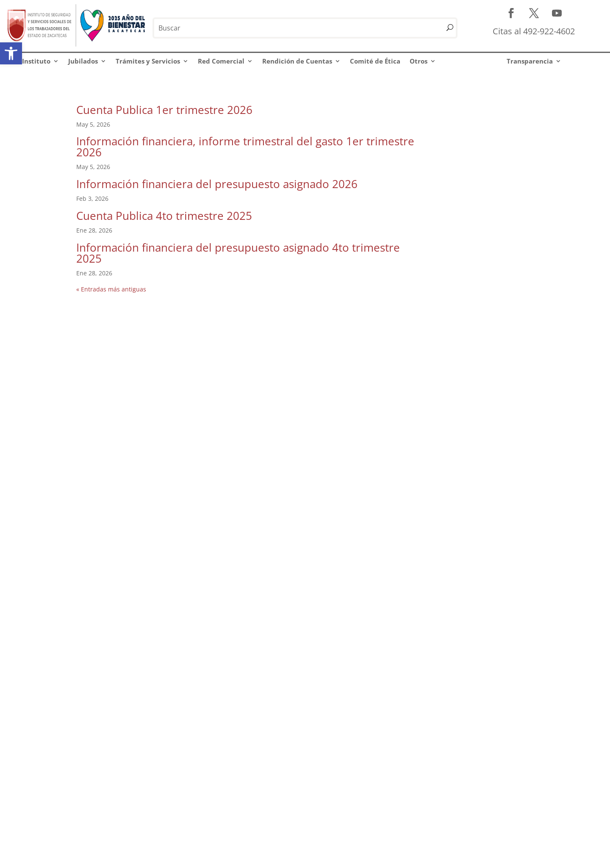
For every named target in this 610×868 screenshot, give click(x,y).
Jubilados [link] (83, 61)
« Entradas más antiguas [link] (111, 289)
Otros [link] (419, 61)
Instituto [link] (36, 61)
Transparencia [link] (530, 61)
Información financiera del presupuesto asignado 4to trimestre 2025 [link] (238, 253)
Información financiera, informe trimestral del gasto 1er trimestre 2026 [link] (245, 147)
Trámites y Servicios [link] (148, 61)
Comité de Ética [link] (375, 61)
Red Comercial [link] (221, 61)
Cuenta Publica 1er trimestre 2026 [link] (164, 110)
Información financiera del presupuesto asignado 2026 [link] (217, 184)
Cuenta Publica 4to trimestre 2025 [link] (164, 216)
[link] (11, 53)
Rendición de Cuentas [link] (297, 61)
